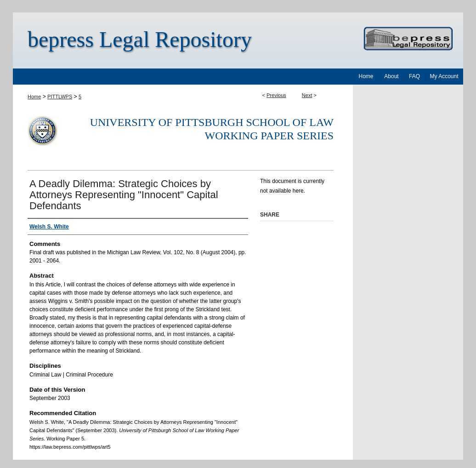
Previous (276, 95)
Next (307, 95)
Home (34, 97)
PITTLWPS (60, 97)
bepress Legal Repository (140, 39)
